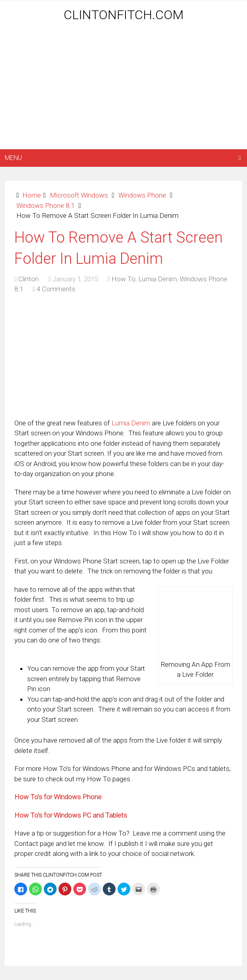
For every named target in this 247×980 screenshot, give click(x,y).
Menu (13, 158)
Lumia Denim (158, 279)
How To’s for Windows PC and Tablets (71, 815)
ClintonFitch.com (124, 15)
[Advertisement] (126, 87)
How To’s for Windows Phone (58, 797)
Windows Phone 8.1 (45, 205)
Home (32, 195)
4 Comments (56, 289)
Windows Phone (142, 195)
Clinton (28, 279)
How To (123, 279)
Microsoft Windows (79, 195)
